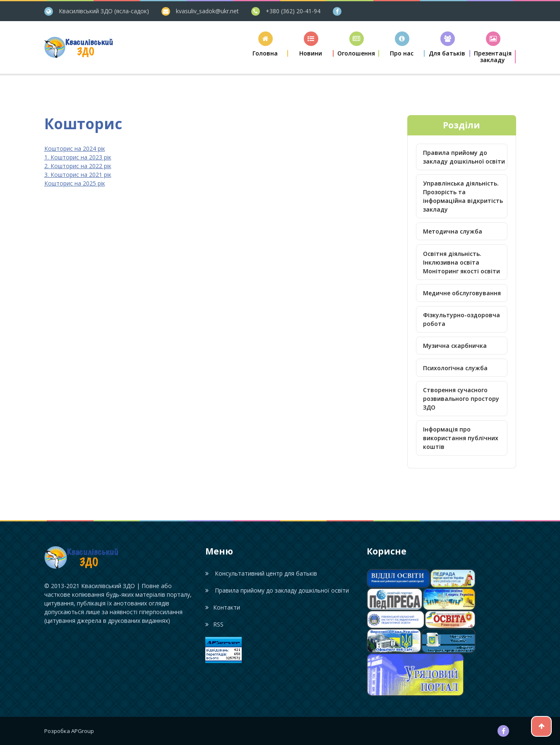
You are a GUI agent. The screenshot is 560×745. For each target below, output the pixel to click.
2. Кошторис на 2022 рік (78, 166)
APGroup (83, 731)
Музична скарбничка (455, 346)
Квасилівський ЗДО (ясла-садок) (104, 11)
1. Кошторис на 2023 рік (78, 157)
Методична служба (453, 231)
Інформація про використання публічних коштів (461, 438)
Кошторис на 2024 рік (75, 148)
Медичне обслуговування (462, 293)
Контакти (222, 607)
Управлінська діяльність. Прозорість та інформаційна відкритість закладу (463, 196)
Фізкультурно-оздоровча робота (461, 319)
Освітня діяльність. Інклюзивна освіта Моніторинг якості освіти (461, 262)
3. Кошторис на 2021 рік (78, 175)
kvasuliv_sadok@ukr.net (207, 11)
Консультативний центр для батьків (261, 573)
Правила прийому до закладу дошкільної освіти (464, 157)
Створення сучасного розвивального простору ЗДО (461, 399)
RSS (214, 624)
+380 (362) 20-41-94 (293, 11)
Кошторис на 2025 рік (75, 183)
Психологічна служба (455, 368)
